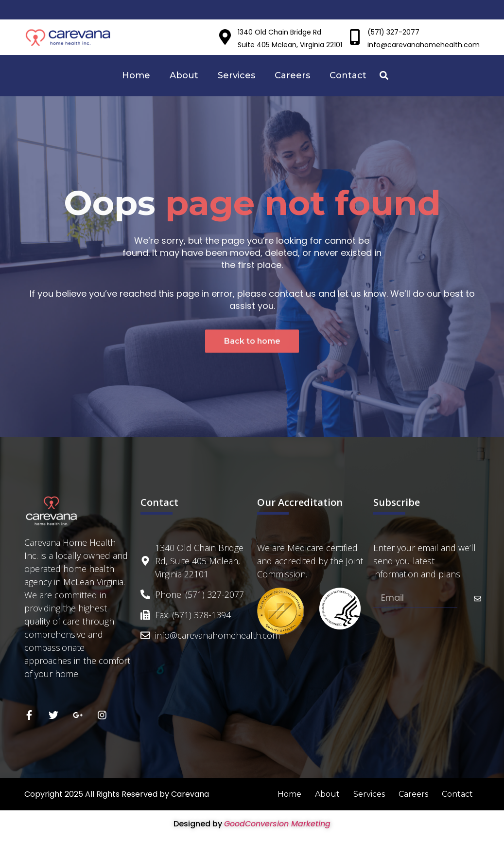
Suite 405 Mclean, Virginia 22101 (290, 45)
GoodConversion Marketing (277, 824)
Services (236, 75)
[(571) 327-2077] (355, 37)
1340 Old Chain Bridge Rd (279, 32)
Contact (348, 75)
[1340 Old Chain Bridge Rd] (225, 37)
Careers (292, 75)
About (184, 75)
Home (136, 75)
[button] (384, 76)
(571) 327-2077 (393, 32)
